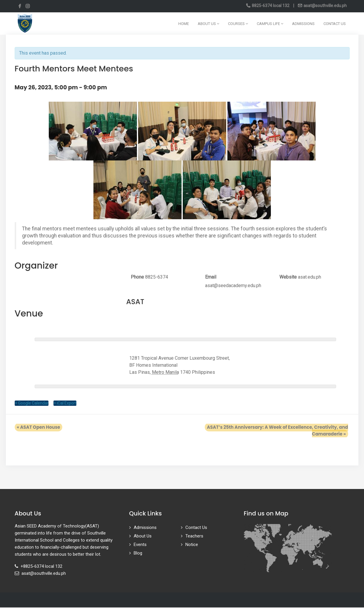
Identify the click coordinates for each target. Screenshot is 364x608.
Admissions (303, 24)
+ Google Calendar (32, 404)
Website (288, 277)
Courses (238, 24)
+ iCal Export (65, 404)
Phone (137, 277)
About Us (208, 24)
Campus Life (270, 24)
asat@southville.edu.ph (325, 6)
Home (184, 24)
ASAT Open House (36, 428)
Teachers (194, 537)
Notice (192, 545)
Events (140, 545)
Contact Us (335, 24)
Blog (138, 554)
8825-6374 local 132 (271, 6)
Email (211, 277)
